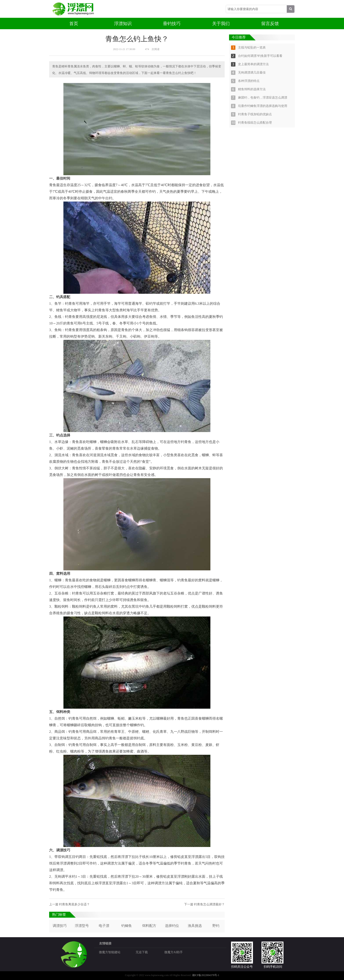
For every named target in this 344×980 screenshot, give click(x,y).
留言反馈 (270, 23)
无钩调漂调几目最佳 (252, 73)
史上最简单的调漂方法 (253, 64)
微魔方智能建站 (110, 952)
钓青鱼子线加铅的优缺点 (255, 114)
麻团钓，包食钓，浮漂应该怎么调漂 (263, 98)
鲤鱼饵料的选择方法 (252, 89)
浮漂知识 (123, 23)
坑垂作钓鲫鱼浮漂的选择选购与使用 (263, 106)
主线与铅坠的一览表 (252, 48)
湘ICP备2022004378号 (205, 975)
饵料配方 (149, 926)
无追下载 (142, 952)
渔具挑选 (195, 926)
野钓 (216, 926)
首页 (74, 23)
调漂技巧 (60, 926)
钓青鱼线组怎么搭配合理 (255, 123)
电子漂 (104, 926)
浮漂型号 (82, 926)
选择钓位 (172, 926)
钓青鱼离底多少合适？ (74, 904)
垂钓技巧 (172, 23)
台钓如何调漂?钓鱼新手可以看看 (260, 56)
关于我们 (221, 23)
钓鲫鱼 (127, 926)
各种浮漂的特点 (249, 81)
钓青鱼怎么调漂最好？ (209, 904)
